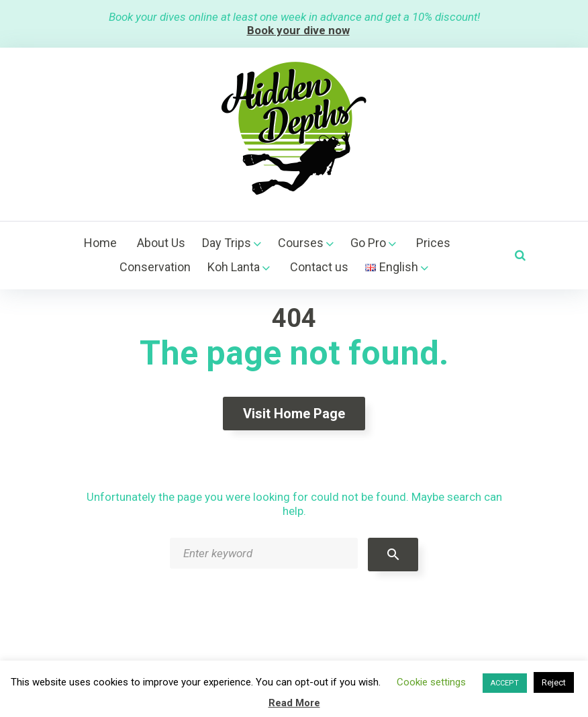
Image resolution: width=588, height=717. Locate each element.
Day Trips (227, 243)
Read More (294, 703)
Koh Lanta (234, 267)
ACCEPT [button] (505, 683)
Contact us (319, 267)
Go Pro (368, 243)
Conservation (155, 267)
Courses (301, 243)
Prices (433, 243)
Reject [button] (554, 682)
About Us (161, 243)
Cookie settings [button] (431, 682)
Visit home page (294, 414)
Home (100, 243)
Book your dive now (298, 30)
